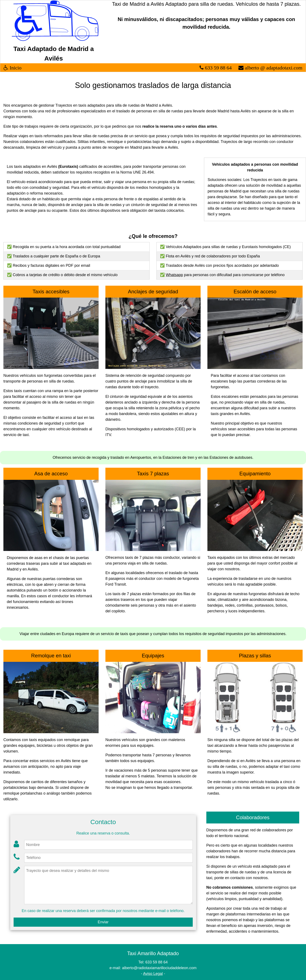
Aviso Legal (153, 974)
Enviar (103, 922)
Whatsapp (174, 275)
